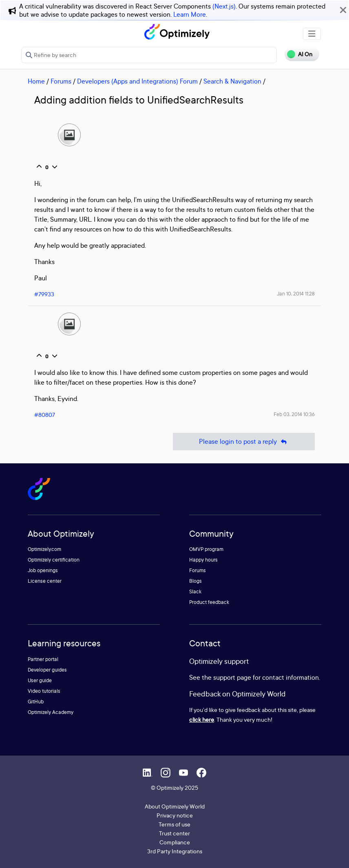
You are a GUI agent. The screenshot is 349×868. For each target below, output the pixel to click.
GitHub (36, 702)
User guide (40, 680)
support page (232, 677)
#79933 (44, 294)
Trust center (174, 833)
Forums (61, 81)
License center (45, 581)
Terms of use (174, 824)
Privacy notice (175, 815)
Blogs (195, 581)
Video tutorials (44, 691)
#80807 (45, 415)
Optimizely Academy (51, 712)
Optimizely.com (44, 549)
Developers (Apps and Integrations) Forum (137, 81)
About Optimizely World (175, 806)
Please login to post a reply (244, 442)
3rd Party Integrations (175, 851)
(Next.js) (224, 6)
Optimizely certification (54, 560)
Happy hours (203, 560)
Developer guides (47, 670)
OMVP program (206, 549)
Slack (195, 592)
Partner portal (43, 659)
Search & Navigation (232, 81)
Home (36, 81)
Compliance (175, 842)
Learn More (190, 14)
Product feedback (209, 602)
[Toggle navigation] (312, 34)
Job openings (43, 570)
